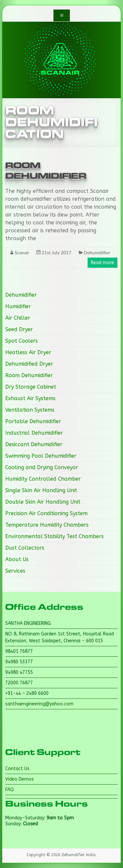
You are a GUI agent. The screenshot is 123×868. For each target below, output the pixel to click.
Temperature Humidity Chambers (47, 525)
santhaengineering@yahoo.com (39, 704)
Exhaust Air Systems (30, 398)
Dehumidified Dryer (29, 364)
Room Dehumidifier (29, 375)
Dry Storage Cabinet (31, 387)
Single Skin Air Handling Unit (41, 490)
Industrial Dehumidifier (34, 433)
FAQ (10, 790)
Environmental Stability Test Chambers (54, 536)
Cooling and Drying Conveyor (42, 467)
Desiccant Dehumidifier (34, 444)
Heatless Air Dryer (28, 352)
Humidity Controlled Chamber (43, 479)
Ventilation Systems (30, 410)
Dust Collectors (25, 548)
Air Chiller (18, 318)
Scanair (22, 252)
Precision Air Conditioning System (46, 513)
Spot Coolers (21, 341)
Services (15, 571)
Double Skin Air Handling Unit (43, 502)
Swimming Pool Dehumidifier (41, 456)
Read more (102, 263)
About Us (17, 559)
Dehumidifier (97, 252)
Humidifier (18, 306)
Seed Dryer (19, 329)
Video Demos (20, 779)
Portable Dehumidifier (33, 421)
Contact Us (17, 769)
